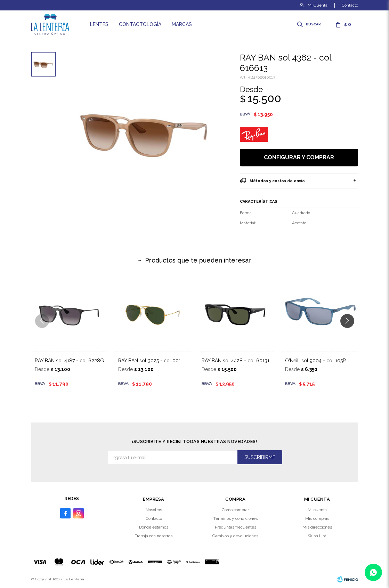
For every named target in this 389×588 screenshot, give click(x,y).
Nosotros (154, 510)
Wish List (317, 536)
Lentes (99, 24)
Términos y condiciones (236, 518)
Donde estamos (154, 527)
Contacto (350, 5)
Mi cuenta (317, 510)
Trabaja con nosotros (154, 536)
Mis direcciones (317, 527)
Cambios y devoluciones (235, 536)
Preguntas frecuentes (236, 527)
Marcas (182, 24)
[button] (350, 335)
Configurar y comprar (299, 157)
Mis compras (317, 518)
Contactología (140, 24)
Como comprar (235, 510)
